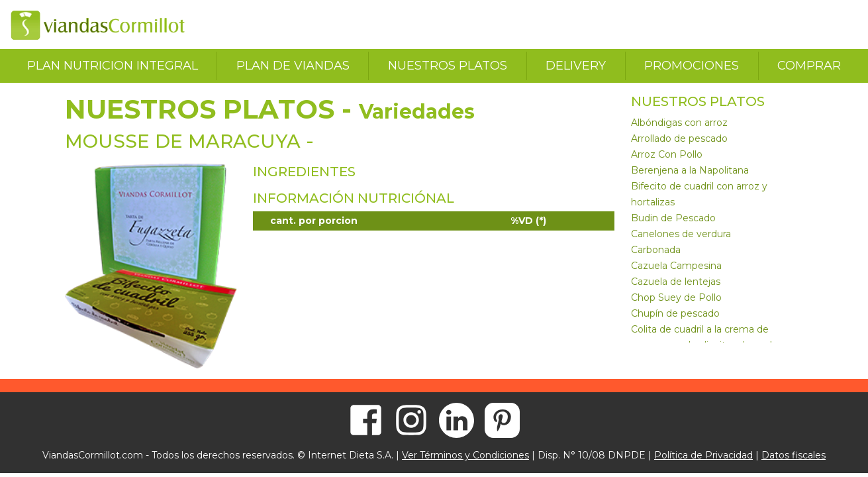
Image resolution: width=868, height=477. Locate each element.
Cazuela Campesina (676, 266)
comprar (809, 66)
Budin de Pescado (673, 218)
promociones (692, 66)
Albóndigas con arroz (679, 123)
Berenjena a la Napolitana (690, 170)
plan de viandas (293, 66)
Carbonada (656, 250)
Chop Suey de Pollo (676, 297)
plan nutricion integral (113, 66)
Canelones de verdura (681, 234)
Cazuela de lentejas (676, 282)
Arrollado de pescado (679, 138)
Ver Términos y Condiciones (465, 455)
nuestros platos (448, 66)
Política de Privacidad (703, 455)
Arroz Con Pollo (667, 154)
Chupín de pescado (675, 313)
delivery (576, 66)
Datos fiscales (794, 455)
